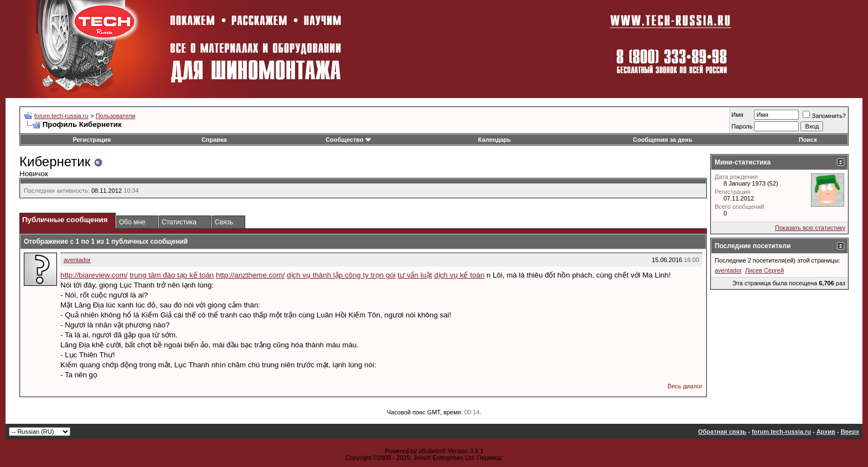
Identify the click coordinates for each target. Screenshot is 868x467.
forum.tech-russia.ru (61, 116)
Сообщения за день (662, 140)
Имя (737, 115)
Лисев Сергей (764, 270)
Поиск (808, 140)
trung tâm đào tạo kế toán (172, 275)
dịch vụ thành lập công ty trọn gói (341, 275)
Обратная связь (722, 432)
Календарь (495, 140)
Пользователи (116, 116)
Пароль (742, 126)
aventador (77, 260)
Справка (214, 140)
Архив (826, 432)
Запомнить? (824, 116)
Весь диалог (685, 386)
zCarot (514, 458)
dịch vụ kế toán (459, 275)
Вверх (850, 432)
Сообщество (348, 140)
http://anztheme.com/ (250, 275)
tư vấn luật (415, 275)
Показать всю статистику (810, 228)
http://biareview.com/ (94, 275)
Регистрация (92, 140)
